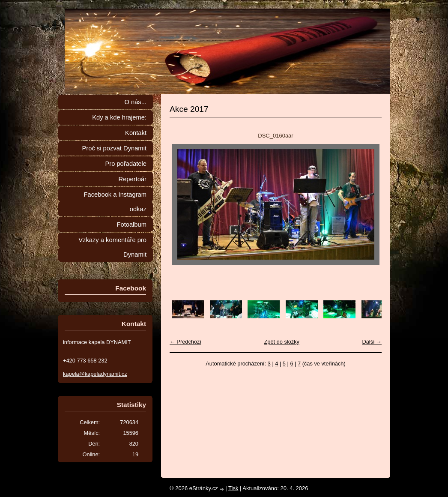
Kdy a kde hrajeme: (119, 117)
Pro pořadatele (126, 164)
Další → (372, 342)
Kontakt (136, 133)
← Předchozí (185, 342)
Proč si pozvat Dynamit (114, 148)
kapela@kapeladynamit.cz (95, 374)
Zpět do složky (282, 342)
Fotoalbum (131, 225)
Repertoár (133, 179)
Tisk (233, 488)
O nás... (135, 102)
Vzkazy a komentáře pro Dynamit (112, 247)
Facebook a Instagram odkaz (115, 202)
